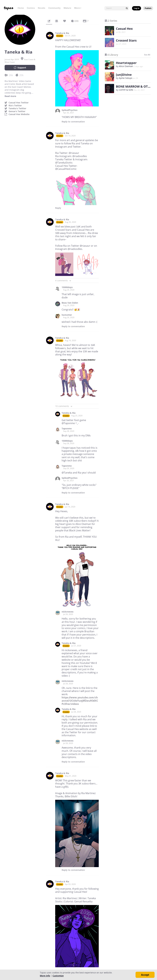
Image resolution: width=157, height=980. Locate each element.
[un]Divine (124, 75)
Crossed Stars (126, 40)
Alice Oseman (126, 66)
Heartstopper (126, 63)
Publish (148, 8)
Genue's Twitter (17, 111)
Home (21, 8)
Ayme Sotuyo (126, 78)
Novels (42, 8)
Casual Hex (124, 29)
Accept (145, 975)
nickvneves (68, 612)
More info (45, 976)
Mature (67, 8)
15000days (67, 287)
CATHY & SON (126, 90)
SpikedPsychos (70, 110)
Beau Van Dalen (70, 303)
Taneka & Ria (62, 33)
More (78, 8)
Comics (31, 8)
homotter (67, 315)
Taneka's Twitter (17, 108)
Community (54, 8)
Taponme (67, 429)
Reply (73, 122)
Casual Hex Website (19, 114)
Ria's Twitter (15, 106)
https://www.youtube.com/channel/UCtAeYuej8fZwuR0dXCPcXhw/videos (80, 701)
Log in (137, 8)
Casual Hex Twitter (19, 103)
